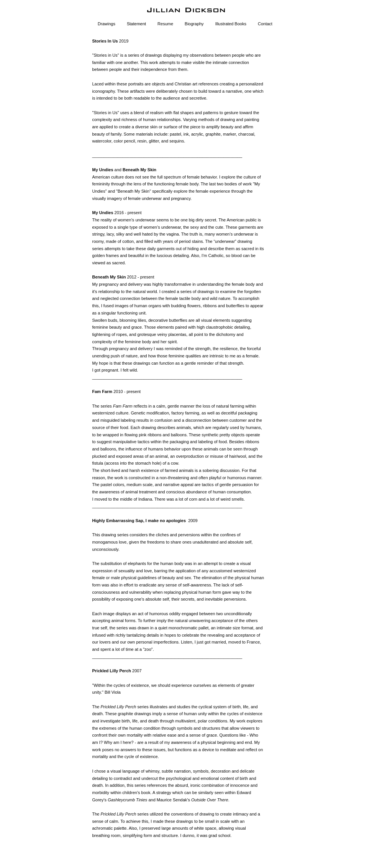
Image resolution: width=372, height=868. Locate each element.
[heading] (186, 10)
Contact (265, 24)
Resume (165, 24)
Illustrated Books (231, 24)
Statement (136, 24)
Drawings (107, 24)
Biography (194, 24)
